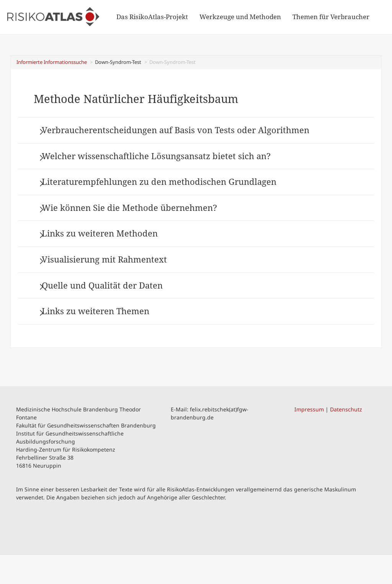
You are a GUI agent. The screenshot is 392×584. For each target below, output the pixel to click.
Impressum (309, 438)
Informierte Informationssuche (52, 62)
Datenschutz (346, 438)
